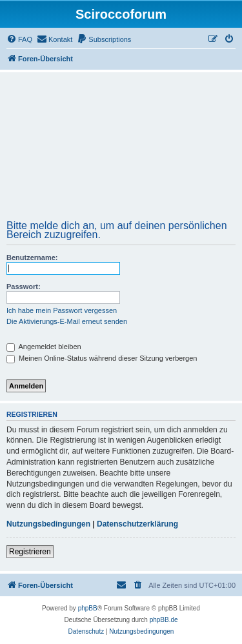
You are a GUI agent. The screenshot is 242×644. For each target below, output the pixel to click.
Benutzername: (32, 257)
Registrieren (30, 552)
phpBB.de (164, 620)
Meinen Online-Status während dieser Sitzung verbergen (102, 358)
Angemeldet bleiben (44, 347)
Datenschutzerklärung (137, 524)
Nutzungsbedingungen (48, 524)
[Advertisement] (121, 150)
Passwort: (24, 287)
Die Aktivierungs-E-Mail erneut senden (67, 321)
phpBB (88, 608)
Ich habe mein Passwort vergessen (62, 310)
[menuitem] (19, 39)
